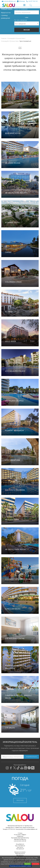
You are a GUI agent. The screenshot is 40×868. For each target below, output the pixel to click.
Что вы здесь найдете (20, 835)
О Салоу (20, 833)
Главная (4, 38)
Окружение (20, 836)
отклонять (36, 864)
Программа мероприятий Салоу (20, 838)
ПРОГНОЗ (20, 800)
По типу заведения (21, 20)
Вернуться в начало (20, 852)
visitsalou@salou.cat (32, 829)
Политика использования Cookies (20, 866)
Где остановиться (20, 846)
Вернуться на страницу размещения (6, 15)
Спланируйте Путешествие (16, 38)
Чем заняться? (20, 849)
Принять (28, 864)
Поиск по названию (21, 9)
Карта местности (20, 854)
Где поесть (20, 847)
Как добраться (20, 844)
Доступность (20, 855)
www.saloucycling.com (20, 839)
